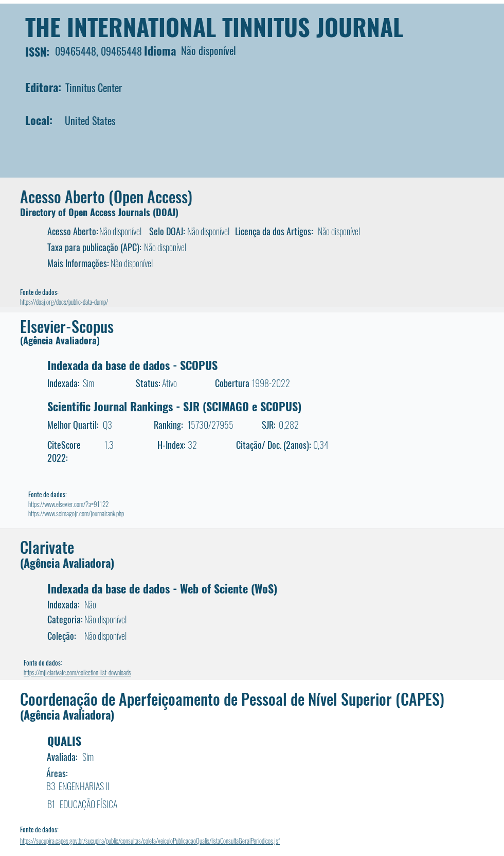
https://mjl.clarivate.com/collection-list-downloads (77, 672)
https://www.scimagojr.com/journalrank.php (76, 513)
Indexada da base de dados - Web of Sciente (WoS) (162, 588)
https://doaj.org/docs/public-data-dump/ (64, 302)
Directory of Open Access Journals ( (88, 212)
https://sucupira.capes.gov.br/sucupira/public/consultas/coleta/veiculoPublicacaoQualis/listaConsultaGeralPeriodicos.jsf (150, 841)
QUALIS (64, 741)
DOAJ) (167, 212)
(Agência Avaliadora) (60, 340)
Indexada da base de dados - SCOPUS (132, 365)
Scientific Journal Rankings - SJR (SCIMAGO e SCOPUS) (174, 406)
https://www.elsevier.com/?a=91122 (68, 504)
